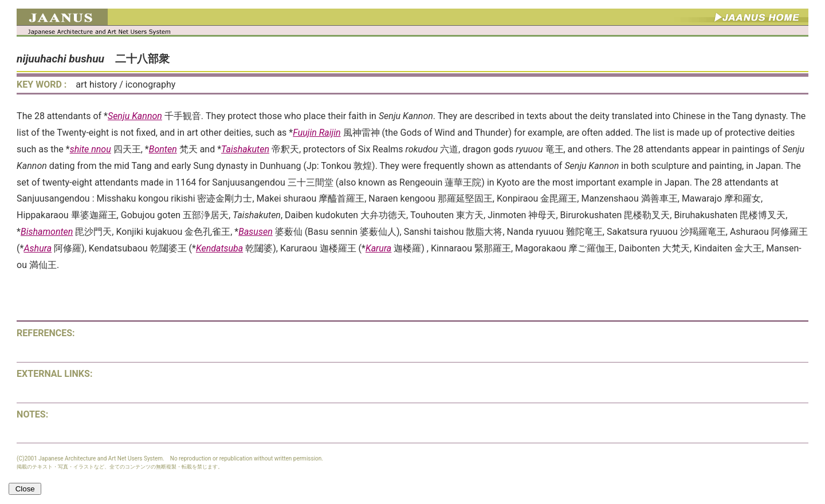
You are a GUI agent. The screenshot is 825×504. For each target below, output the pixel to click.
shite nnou (91, 149)
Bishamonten (47, 232)
